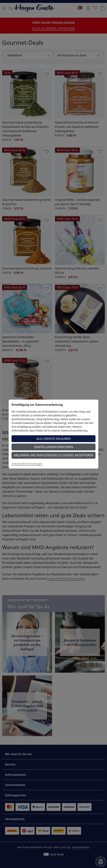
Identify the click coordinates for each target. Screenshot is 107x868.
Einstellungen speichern (54, 447)
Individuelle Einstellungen (27, 464)
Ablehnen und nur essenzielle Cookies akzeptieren (54, 455)
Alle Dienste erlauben (54, 439)
